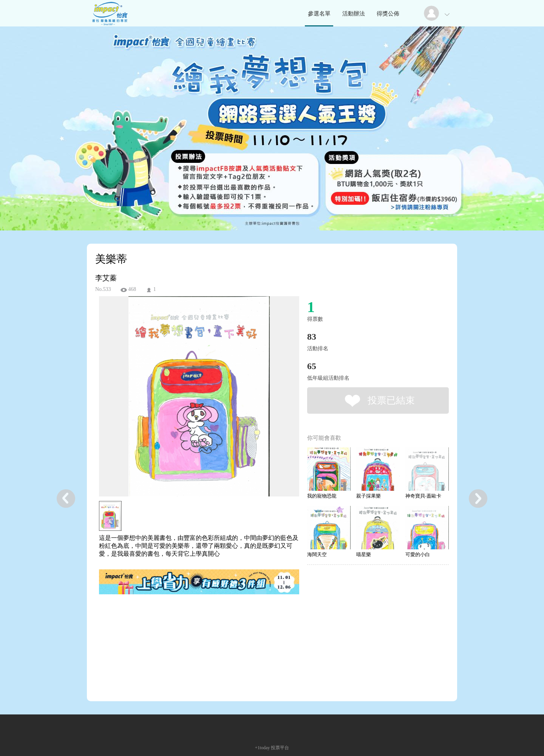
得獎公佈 (388, 14)
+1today (262, 748)
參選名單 (319, 14)
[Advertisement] (187, 630)
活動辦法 (354, 14)
